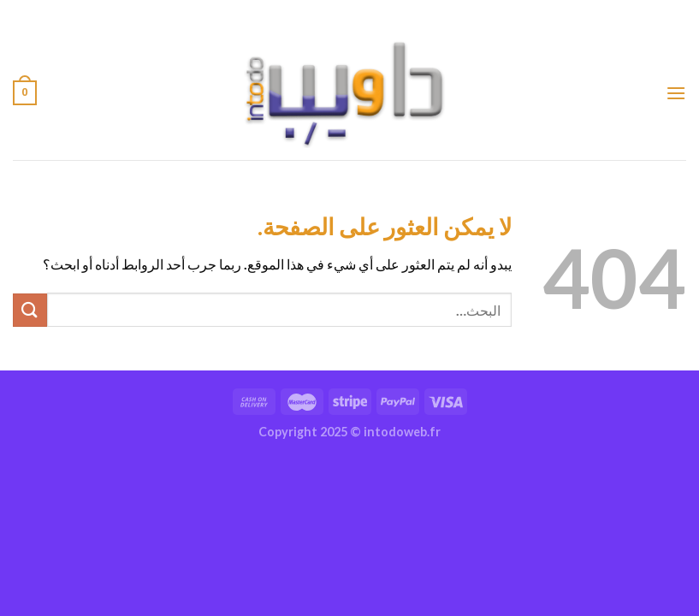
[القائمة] (676, 93)
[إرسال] (30, 310)
